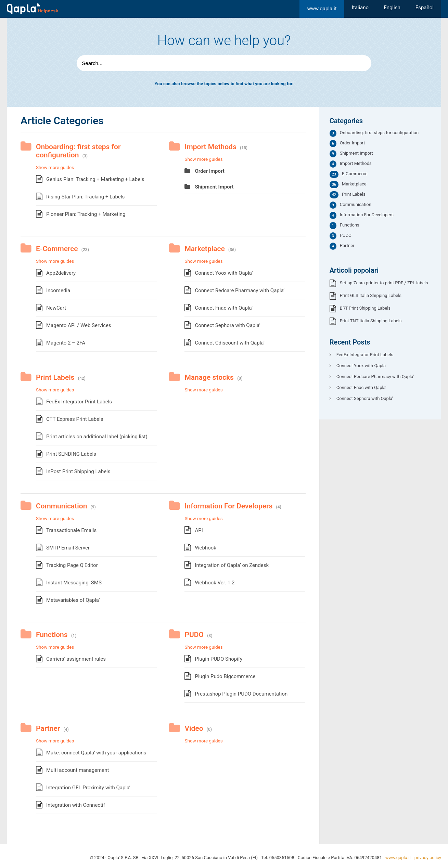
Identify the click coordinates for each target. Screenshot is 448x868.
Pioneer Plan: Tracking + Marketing (86, 214)
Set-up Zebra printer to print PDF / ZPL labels (384, 283)
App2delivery (61, 273)
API (199, 530)
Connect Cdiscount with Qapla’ (230, 343)
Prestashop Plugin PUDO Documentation (241, 694)
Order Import (209, 171)
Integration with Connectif (76, 805)
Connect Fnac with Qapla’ (224, 308)
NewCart (56, 308)
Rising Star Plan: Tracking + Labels (85, 197)
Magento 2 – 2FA (66, 343)
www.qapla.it (322, 9)
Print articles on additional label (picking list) (97, 437)
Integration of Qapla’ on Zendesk (232, 565)
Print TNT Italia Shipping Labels (371, 321)
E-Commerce (57, 249)
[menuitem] (360, 8)
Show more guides (55, 167)
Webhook (205, 548)
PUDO (194, 635)
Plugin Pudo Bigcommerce (225, 676)
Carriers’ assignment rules (76, 659)
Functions (52, 635)
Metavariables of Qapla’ (73, 600)
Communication (61, 506)
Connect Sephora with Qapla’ (227, 325)
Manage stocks (209, 377)
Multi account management (78, 770)
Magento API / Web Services (79, 325)
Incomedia (58, 290)
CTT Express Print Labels (75, 419)
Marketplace (204, 249)
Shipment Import (214, 187)
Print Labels (55, 377)
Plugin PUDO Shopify (219, 659)
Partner (48, 728)
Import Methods (210, 147)
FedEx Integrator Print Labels (79, 402)
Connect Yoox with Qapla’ (224, 273)
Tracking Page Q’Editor (72, 565)
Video (194, 728)
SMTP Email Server (68, 548)
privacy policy (428, 858)
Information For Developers (228, 506)
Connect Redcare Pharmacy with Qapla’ (240, 290)
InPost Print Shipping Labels (78, 471)
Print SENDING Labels (71, 454)
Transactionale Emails (71, 530)
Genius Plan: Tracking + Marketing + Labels (95, 179)
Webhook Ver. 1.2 (215, 583)
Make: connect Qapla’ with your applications (96, 753)
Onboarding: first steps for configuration (78, 151)
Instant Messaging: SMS (74, 583)
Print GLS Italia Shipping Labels (371, 295)
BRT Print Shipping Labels (365, 308)
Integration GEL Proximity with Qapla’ (88, 788)
